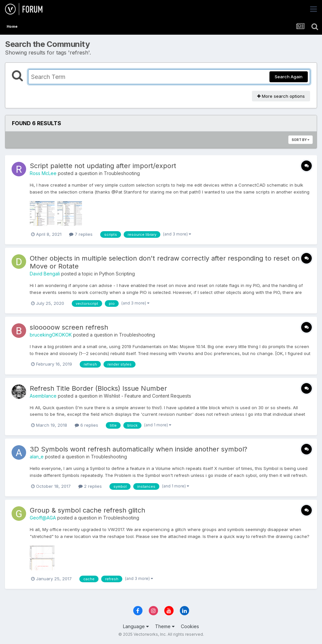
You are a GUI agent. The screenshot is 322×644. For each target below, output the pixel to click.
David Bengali (45, 274)
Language (136, 626)
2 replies (90, 486)
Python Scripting (117, 274)
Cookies (190, 626)
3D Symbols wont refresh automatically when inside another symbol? (139, 449)
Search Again (289, 77)
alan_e (37, 457)
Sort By (301, 140)
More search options (281, 96)
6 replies (86, 425)
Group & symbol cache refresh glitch (87, 510)
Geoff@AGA (43, 518)
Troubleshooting (122, 173)
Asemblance (43, 396)
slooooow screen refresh (69, 327)
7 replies (81, 234)
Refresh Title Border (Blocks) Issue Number (98, 388)
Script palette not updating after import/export (103, 166)
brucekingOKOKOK (51, 335)
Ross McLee (43, 173)
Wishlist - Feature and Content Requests (147, 396)
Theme (165, 626)
